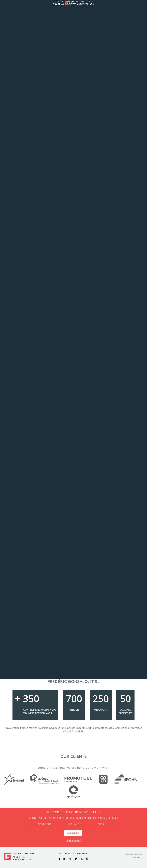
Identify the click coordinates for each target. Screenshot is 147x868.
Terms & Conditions (135, 854)
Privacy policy (137, 857)
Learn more (74, 840)
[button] (142, 3)
